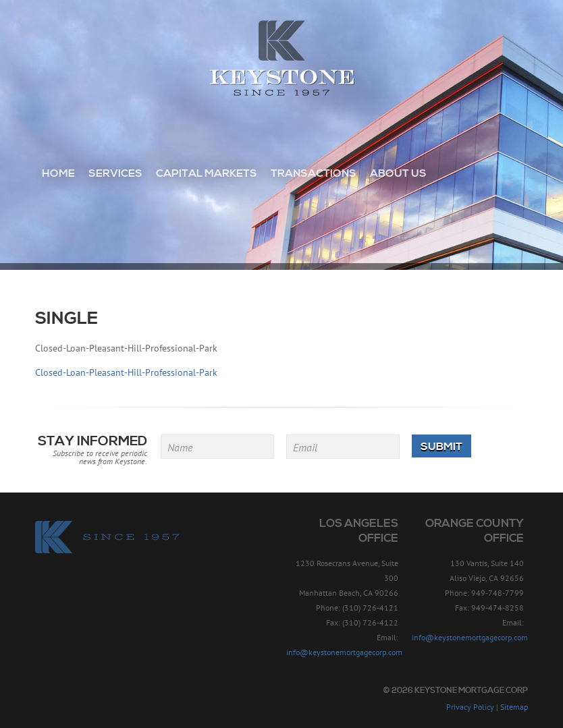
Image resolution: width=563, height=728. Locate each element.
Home (58, 173)
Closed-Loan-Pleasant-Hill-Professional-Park (126, 372)
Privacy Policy (470, 707)
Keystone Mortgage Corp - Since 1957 (282, 59)
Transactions (314, 173)
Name (180, 447)
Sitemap (514, 707)
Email (305, 447)
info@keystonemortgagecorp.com (344, 652)
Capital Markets (207, 173)
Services (115, 173)
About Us (398, 173)
